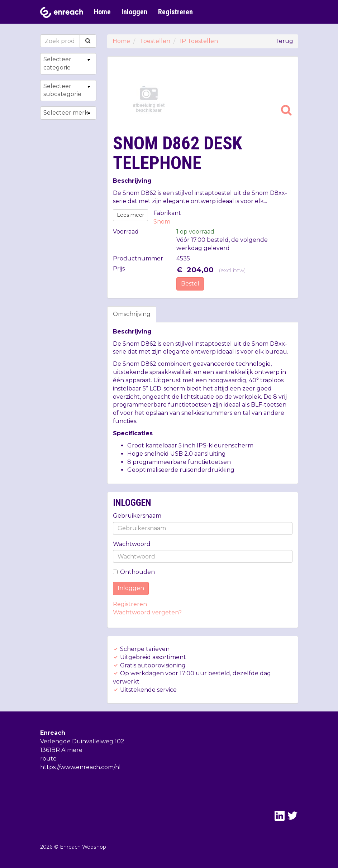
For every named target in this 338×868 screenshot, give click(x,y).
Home (102, 12)
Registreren (175, 12)
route (48, 759)
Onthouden (134, 572)
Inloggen (134, 12)
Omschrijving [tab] (132, 314)
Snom (162, 222)
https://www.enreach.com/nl (80, 767)
